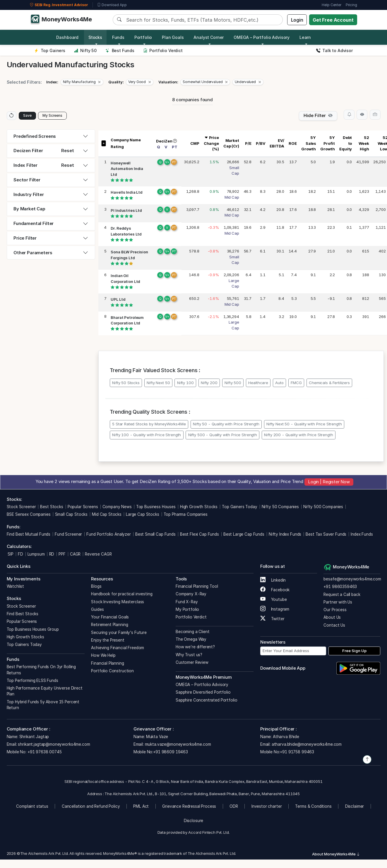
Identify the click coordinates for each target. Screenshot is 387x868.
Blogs (96, 587)
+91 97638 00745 (44, 753)
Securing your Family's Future (119, 633)
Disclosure (194, 821)
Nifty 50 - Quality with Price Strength (226, 425)
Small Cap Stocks (71, 515)
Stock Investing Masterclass (118, 602)
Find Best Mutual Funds (29, 535)
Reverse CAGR (98, 555)
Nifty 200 (209, 383)
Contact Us (334, 626)
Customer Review (192, 663)
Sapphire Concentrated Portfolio (206, 701)
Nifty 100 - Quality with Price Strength (147, 436)
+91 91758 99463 (297, 753)
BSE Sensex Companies (29, 515)
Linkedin (273, 581)
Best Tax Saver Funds (326, 535)
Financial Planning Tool (197, 587)
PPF (62, 555)
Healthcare (258, 383)
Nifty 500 (233, 383)
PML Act (141, 807)
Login (297, 20)
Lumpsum (36, 555)
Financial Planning (107, 664)
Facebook (275, 590)
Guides (97, 610)
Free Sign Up (354, 652)
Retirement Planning (109, 625)
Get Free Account (333, 20)
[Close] (100, 82)
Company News (117, 508)
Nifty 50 (85, 50)
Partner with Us (338, 603)
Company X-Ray (191, 595)
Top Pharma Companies (186, 515)
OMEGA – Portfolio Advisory (202, 685)
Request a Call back (342, 595)
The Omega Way (191, 640)
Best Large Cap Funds (244, 535)
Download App (112, 5)
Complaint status (32, 807)
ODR (234, 807)
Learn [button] (305, 37)
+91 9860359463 (340, 587)
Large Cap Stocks (143, 515)
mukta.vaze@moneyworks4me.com (178, 745)
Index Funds (362, 535)
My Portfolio (187, 610)
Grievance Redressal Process (189, 807)
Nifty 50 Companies (280, 508)
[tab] (51, 137)
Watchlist (16, 587)
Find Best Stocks (23, 615)
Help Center (331, 5)
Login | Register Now (329, 483)
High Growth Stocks (199, 508)
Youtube (274, 600)
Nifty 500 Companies (323, 508)
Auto (279, 383)
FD (20, 555)
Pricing (351, 5)
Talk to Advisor (334, 50)
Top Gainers (50, 50)
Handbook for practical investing (122, 595)
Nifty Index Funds (285, 535)
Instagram (275, 610)
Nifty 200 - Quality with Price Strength (298, 436)
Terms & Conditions (313, 807)
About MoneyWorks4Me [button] (336, 855)
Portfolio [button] (143, 37)
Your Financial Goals (110, 618)
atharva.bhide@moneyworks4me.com (307, 745)
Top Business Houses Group (33, 630)
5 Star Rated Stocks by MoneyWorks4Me (149, 425)
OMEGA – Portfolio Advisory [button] (262, 37)
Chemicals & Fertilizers (329, 383)
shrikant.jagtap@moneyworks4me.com (54, 745)
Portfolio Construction (112, 671)
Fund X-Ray (187, 602)
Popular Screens (83, 508)
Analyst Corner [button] (209, 37)
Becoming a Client (192, 632)
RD (52, 555)
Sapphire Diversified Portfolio (203, 693)
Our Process (335, 611)
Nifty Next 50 (158, 383)
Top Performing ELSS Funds (32, 681)
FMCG (296, 383)
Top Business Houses (156, 508)
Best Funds (120, 50)
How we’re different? (195, 648)
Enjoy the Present (108, 641)
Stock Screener (21, 508)
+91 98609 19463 (171, 753)
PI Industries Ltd (126, 211)
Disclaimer (355, 807)
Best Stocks (52, 508)
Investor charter (267, 807)
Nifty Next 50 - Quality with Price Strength (304, 425)
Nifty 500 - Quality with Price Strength (223, 436)
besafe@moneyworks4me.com (352, 580)
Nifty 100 (185, 383)
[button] (82, 82)
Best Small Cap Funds (155, 535)
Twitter (272, 619)
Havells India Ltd (126, 193)
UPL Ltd (118, 300)
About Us (332, 618)
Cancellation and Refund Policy (91, 807)
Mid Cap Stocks (107, 515)
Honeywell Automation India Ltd (127, 169)
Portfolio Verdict (163, 50)
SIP (10, 555)
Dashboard (67, 37)
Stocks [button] (95, 37)
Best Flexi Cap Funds (200, 535)
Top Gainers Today (239, 508)
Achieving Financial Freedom (118, 649)
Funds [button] (118, 37)
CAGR (75, 555)
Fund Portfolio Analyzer (109, 535)
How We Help (103, 656)
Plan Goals (173, 37)
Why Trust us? (189, 655)
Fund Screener (68, 535)
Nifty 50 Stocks (126, 383)
